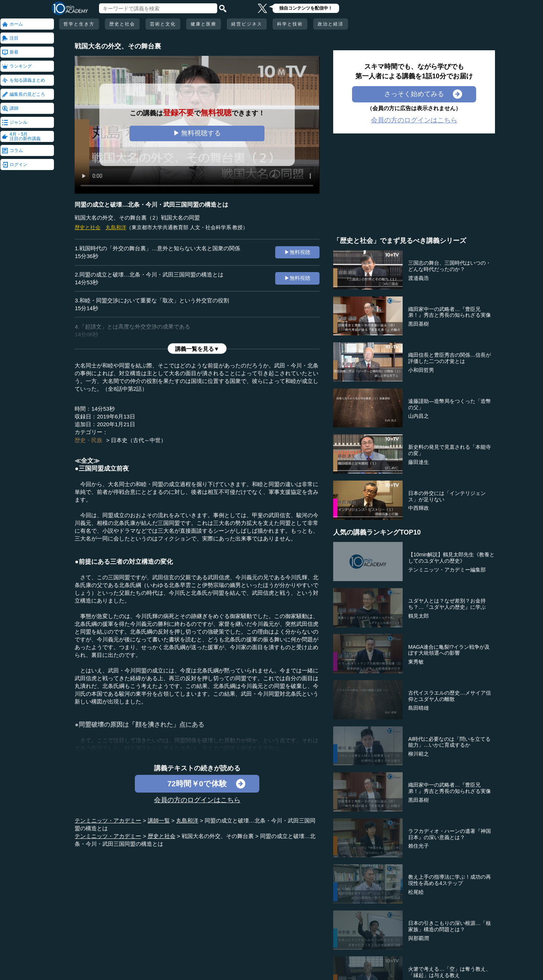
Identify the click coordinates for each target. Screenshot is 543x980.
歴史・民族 (88, 440)
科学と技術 (290, 24)
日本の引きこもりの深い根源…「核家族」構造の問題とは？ (450, 926)
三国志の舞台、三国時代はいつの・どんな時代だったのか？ (450, 266)
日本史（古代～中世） (139, 440)
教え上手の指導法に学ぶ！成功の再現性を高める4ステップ (450, 880)
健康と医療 (204, 24)
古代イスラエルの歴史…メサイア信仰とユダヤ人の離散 (450, 696)
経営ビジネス (247, 24)
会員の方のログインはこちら (197, 800)
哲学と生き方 (79, 24)
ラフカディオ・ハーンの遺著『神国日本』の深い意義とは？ (450, 834)
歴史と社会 (122, 24)
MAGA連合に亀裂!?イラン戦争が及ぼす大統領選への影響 (449, 650)
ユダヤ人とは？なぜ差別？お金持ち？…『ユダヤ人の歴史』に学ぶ (447, 604)
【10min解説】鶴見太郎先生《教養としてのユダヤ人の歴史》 (451, 558)
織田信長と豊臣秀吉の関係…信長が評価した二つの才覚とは (450, 358)
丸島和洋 (116, 227)
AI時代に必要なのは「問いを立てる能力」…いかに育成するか (449, 742)
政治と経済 (331, 24)
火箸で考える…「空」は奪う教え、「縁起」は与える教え (450, 972)
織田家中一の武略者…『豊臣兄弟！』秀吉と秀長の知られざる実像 (450, 312)
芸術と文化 (163, 24)
